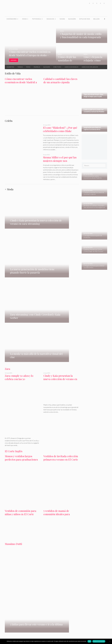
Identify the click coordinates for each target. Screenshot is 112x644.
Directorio (57, 67)
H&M (7, 548)
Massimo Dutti (13, 426)
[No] (110, 641)
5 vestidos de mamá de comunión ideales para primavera (57, 397)
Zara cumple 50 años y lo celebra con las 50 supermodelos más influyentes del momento (23, 263)
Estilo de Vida (85, 19)
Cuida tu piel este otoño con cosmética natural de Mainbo (41, 571)
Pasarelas (37, 67)
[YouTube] (100, 3)
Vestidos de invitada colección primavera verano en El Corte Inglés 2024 (61, 342)
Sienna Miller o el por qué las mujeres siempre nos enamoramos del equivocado (60, 161)
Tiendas (20, 67)
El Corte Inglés (14, 334)
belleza (71, 557)
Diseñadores (13, 19)
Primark (44, 548)
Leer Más (14, 60)
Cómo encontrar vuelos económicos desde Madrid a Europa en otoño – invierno (21, 82)
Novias (62, 19)
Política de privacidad (99, 641)
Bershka (18, 548)
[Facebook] (89, 3)
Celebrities (10, 67)
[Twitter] (93, 3)
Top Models (38, 19)
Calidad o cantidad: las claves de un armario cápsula (60, 81)
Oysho (49, 548)
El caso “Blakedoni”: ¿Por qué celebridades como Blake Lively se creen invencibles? (60, 131)
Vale (89, 641)
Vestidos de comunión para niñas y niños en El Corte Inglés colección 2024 (21, 397)
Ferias (28, 67)
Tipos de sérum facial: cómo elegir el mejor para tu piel (15, 571)
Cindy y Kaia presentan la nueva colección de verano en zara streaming (60, 261)
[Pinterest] (104, 3)
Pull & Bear (56, 548)
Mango (12, 548)
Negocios (52, 19)
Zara (7, 251)
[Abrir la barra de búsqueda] (105, 19)
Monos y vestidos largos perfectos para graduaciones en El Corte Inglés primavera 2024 (22, 344)
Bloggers (72, 19)
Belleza (96, 19)
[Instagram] (97, 3)
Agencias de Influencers (90, 67)
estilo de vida (62, 557)
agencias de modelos (43, 491)
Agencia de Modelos (71, 67)
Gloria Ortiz (25, 548)
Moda (26, 19)
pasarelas (32, 491)
